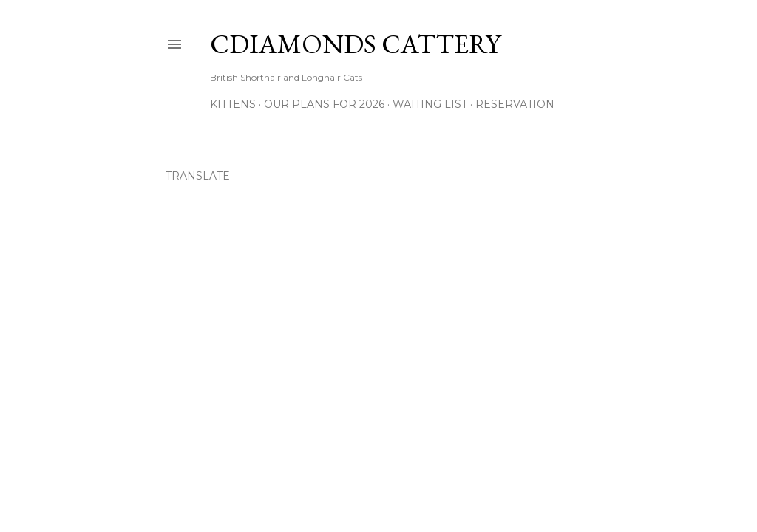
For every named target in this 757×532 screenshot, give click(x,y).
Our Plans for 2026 (324, 104)
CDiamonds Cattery (355, 44)
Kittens (233, 104)
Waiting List (430, 104)
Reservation (515, 104)
